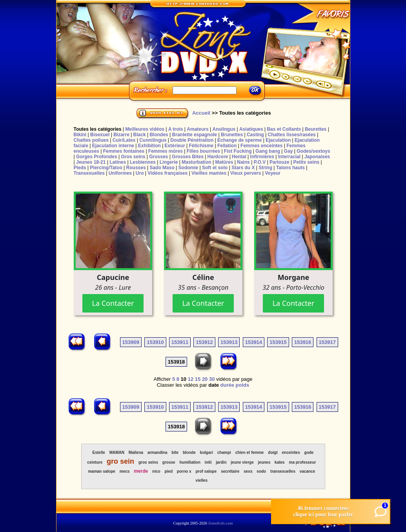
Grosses (158, 157)
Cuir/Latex (124, 140)
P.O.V (260, 162)
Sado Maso (162, 168)
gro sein (120, 461)
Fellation (227, 146)
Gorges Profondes (97, 157)
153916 (303, 342)
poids (243, 385)
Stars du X (243, 168)
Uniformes (120, 173)
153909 (131, 342)
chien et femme (250, 452)
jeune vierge (242, 462)
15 (198, 379)
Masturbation (196, 162)
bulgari (207, 452)
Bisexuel (100, 135)
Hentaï (239, 157)
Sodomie (188, 168)
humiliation (190, 462)
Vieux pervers (246, 173)
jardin (221, 462)
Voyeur (273, 173)
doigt (273, 452)
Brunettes (232, 135)
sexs (248, 471)
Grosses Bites (188, 157)
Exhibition (149, 146)
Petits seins (306, 162)
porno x (184, 471)
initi (208, 462)
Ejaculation (278, 140)
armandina (157, 452)
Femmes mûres (166, 151)
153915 (278, 342)
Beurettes (316, 129)
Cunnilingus (153, 140)
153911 (180, 342)
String (265, 168)
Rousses (136, 168)
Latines (118, 162)
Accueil (201, 113)
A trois (176, 129)
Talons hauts (290, 168)
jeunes (264, 462)
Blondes (159, 135)
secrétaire (230, 471)
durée (227, 385)
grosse (169, 462)
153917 (327, 342)
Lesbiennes (143, 162)
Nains (243, 162)
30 (212, 379)
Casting (255, 135)
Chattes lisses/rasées (292, 135)
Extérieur (175, 146)
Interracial (289, 157)
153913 (229, 342)
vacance (307, 471)
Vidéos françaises (167, 173)
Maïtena (136, 452)
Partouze (279, 162)
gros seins (148, 462)
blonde (189, 452)
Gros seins (133, 157)
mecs (125, 471)
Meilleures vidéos (145, 129)
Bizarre (121, 135)
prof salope (206, 471)
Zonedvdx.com (220, 523)
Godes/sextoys (313, 151)
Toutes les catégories (98, 129)
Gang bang (268, 151)
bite (175, 452)
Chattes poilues (91, 140)
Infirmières (262, 157)
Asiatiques (251, 129)
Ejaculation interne (113, 146)
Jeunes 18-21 (91, 162)
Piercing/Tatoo (106, 168)
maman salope (101, 471)
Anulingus (224, 129)
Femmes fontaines (124, 151)
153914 (254, 342)
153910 (155, 342)
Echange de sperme (239, 140)
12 (191, 379)
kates (280, 462)
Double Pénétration (192, 140)
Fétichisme (201, 146)
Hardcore (218, 157)
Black (140, 135)
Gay (289, 151)
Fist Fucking (238, 151)
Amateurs (198, 129)
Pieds (80, 168)
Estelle (99, 452)
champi (224, 452)
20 (205, 379)
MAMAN (117, 452)
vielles (202, 480)
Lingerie (169, 162)
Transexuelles (89, 173)
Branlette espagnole (195, 135)
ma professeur (303, 462)
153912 (204, 342)
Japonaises (317, 157)
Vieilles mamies (209, 173)
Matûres (224, 162)
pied (168, 471)
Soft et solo (215, 168)
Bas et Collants (284, 129)
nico (156, 471)
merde (141, 471)
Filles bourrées (203, 151)
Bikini (80, 135)
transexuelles (283, 471)
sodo (261, 471)
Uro (140, 173)
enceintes (291, 452)
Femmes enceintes (261, 146)
